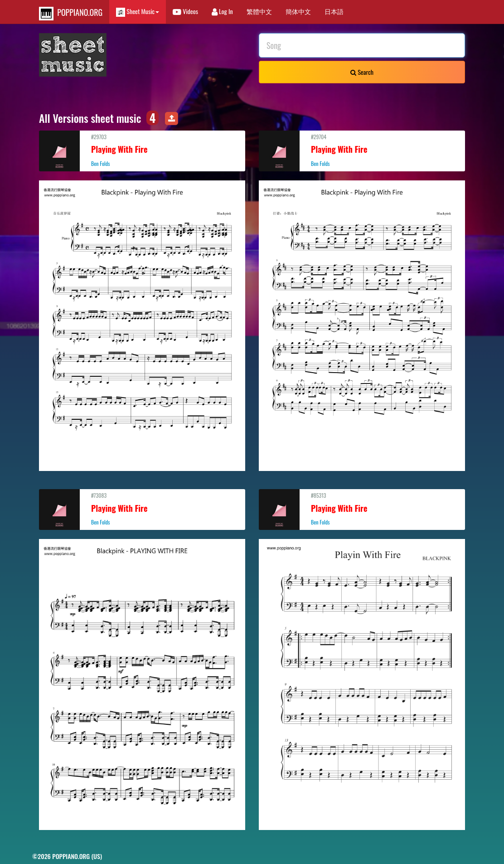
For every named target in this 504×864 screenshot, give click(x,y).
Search (362, 72)
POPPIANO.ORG (71, 13)
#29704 (362, 150)
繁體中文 (259, 11)
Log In (222, 11)
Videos (185, 11)
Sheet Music (138, 12)
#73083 (142, 509)
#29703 (142, 150)
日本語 (334, 11)
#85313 (362, 509)
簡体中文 (298, 11)
